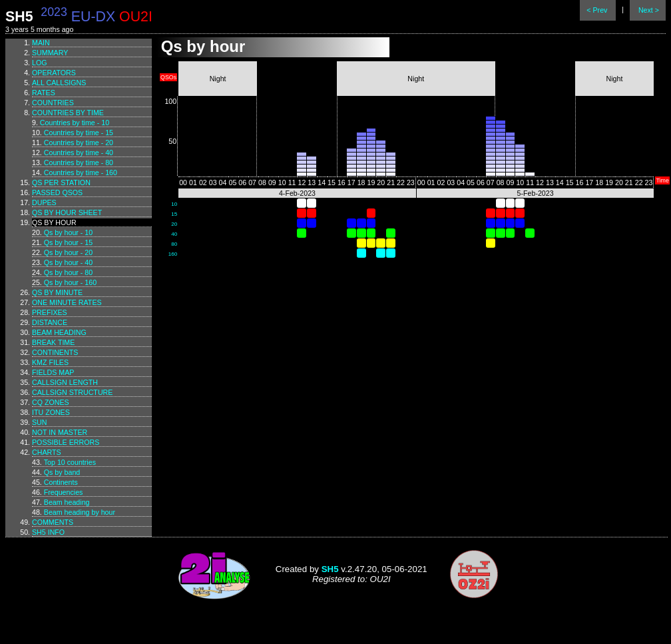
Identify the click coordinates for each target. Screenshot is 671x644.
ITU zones (51, 412)
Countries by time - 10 (75, 123)
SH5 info (48, 532)
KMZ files (50, 362)
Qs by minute (57, 292)
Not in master (60, 432)
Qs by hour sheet (67, 212)
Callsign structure (72, 392)
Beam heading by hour (80, 512)
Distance (50, 322)
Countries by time (68, 113)
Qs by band (62, 472)
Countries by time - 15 (79, 133)
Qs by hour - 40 (68, 262)
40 (174, 234)
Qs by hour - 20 (68, 252)
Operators (54, 73)
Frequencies (64, 492)
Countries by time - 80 (79, 162)
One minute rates (67, 302)
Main (41, 43)
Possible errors (66, 442)
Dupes (44, 202)
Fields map (53, 372)
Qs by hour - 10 (68, 232)
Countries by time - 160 (81, 172)
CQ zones (51, 402)
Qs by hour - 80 (68, 272)
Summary (50, 53)
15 (174, 214)
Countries (53, 103)
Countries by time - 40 (79, 153)
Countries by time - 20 (79, 143)
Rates (44, 93)
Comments (53, 522)
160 (173, 254)
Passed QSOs (57, 192)
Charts (47, 452)
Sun (40, 422)
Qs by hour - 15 (68, 242)
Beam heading (59, 332)
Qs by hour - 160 (70, 282)
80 (174, 244)
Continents (55, 352)
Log (40, 63)
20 (174, 224)
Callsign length (65, 382)
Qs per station (61, 182)
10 (174, 204)
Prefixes (50, 312)
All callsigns (59, 83)
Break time (53, 342)
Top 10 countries (70, 462)
